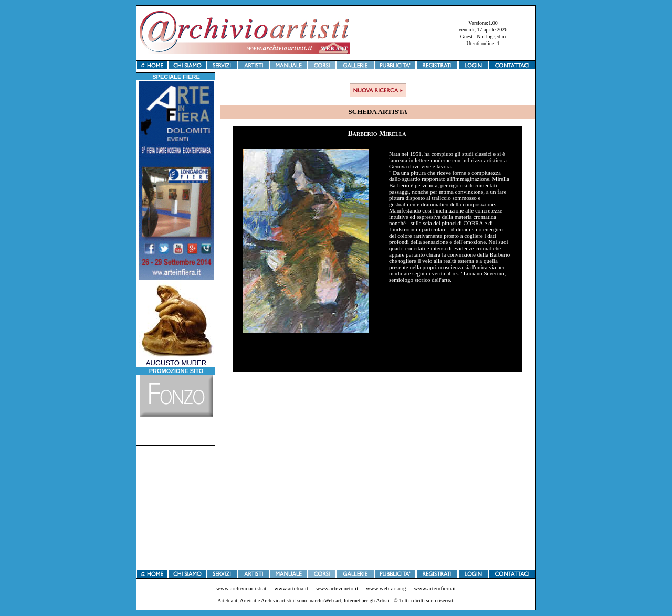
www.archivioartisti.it (241, 588)
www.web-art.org (386, 588)
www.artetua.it (291, 588)
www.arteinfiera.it (435, 588)
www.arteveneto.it (337, 588)
